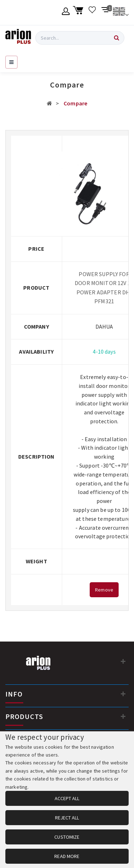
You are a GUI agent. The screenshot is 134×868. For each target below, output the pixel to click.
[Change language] (121, 13)
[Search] (116, 38)
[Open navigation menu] (11, 62)
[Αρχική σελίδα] (49, 103)
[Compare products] (106, 13)
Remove (104, 590)
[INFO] (123, 694)
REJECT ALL (67, 818)
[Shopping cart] (79, 13)
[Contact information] (123, 661)
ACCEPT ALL (67, 798)
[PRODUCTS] (123, 716)
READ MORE (67, 856)
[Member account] (66, 13)
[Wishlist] (92, 13)
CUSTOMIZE (67, 837)
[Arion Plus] (18, 38)
